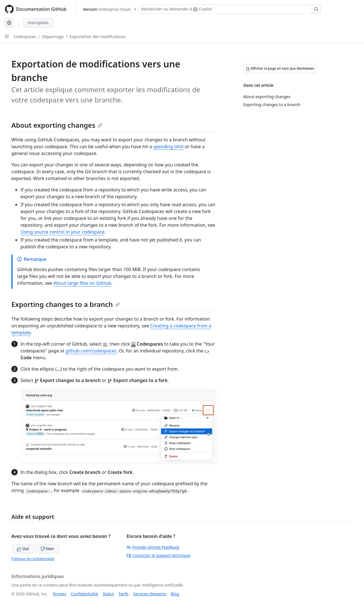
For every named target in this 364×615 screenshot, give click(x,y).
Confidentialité (84, 594)
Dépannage (53, 37)
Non (47, 549)
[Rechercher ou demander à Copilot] (230, 9)
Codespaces (25, 37)
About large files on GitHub (82, 283)
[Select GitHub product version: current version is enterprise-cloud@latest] (109, 9)
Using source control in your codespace (62, 232)
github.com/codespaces (91, 351)
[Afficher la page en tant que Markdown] (280, 69)
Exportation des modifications (98, 37)
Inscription (38, 23)
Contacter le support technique (158, 555)
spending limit (168, 146)
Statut (108, 594)
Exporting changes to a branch (66, 304)
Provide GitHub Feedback (153, 547)
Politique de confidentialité (33, 559)
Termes (59, 594)
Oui (23, 549)
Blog (175, 594)
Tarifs (124, 594)
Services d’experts (150, 594)
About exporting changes (57, 125)
